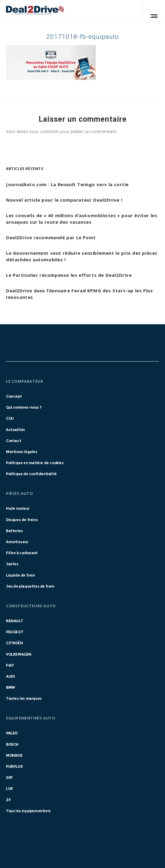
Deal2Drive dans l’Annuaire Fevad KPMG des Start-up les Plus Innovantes (79, 294)
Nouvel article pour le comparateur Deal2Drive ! (64, 200)
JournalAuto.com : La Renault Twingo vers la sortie (67, 184)
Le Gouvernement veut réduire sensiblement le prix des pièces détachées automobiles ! (82, 256)
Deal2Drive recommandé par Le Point (51, 237)
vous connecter (44, 131)
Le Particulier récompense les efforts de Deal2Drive (69, 275)
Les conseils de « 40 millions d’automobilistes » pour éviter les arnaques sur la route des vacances (82, 219)
